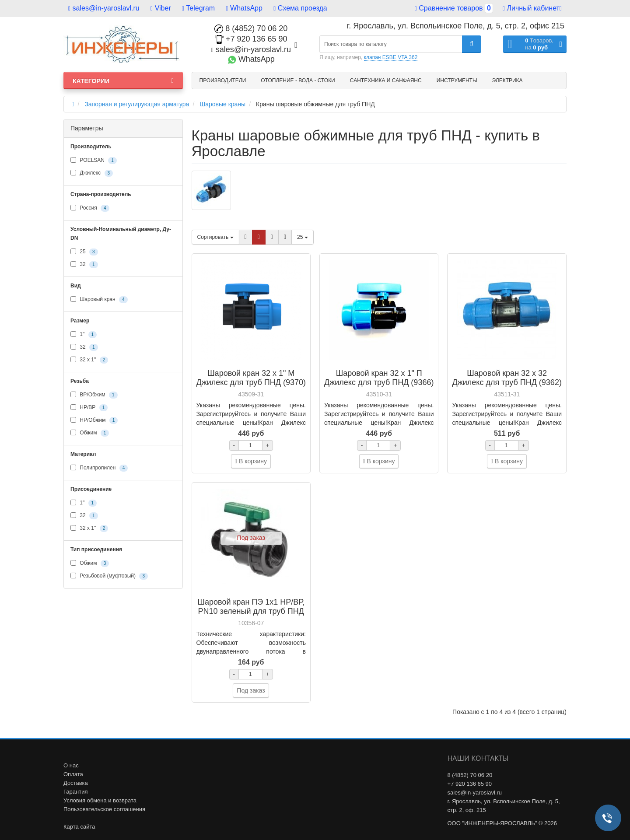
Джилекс (92, 173)
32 (84, 265)
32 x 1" (89, 360)
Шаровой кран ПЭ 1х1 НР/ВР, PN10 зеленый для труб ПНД (251, 607)
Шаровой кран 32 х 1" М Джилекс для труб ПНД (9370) (251, 378)
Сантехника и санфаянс (386, 80)
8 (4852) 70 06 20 (251, 28)
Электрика (507, 80)
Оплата (73, 774)
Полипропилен (99, 468)
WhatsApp (244, 8)
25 (84, 252)
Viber (161, 8)
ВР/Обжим (94, 395)
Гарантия (75, 792)
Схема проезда (300, 8)
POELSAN (94, 161)
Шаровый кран (99, 300)
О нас (71, 765)
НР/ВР (89, 408)
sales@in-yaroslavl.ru (104, 8)
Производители (223, 80)
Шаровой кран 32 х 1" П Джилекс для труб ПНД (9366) (379, 378)
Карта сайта (79, 827)
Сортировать (215, 237)
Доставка (76, 783)
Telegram (198, 8)
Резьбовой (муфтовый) (109, 576)
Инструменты (457, 80)
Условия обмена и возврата (100, 800)
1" (84, 335)
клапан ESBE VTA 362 (391, 57)
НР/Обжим (94, 420)
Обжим (90, 433)
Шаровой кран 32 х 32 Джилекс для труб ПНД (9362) (507, 378)
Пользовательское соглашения (104, 809)
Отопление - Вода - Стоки (298, 80)
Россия (90, 208)
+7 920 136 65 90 (251, 39)
